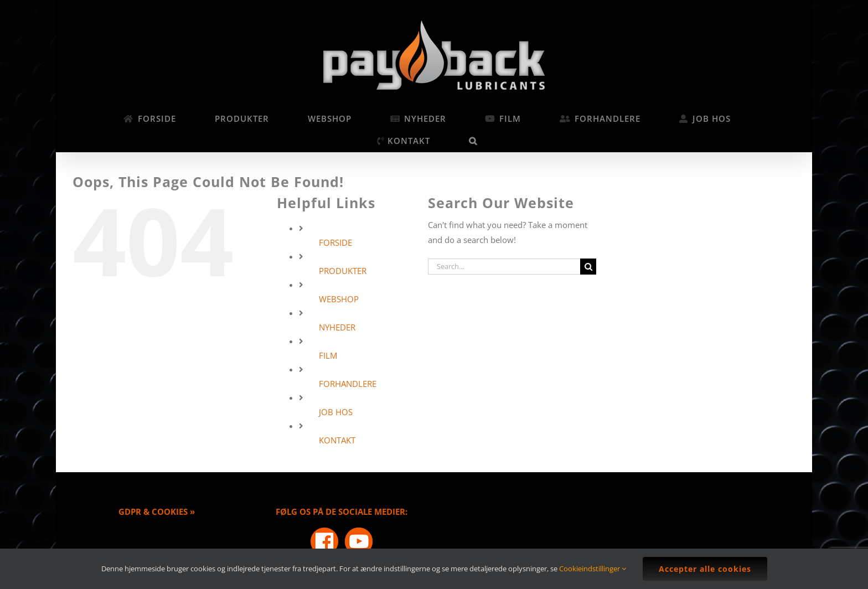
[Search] (588, 267)
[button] (473, 141)
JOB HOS (336, 412)
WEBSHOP (339, 299)
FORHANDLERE (348, 384)
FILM (328, 355)
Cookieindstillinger (593, 569)
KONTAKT (337, 440)
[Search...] (504, 267)
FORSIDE (335, 242)
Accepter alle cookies (705, 569)
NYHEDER (337, 327)
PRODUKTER (343, 271)
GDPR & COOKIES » (157, 512)
